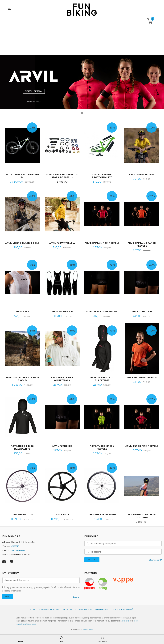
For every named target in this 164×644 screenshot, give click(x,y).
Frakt (33, 610)
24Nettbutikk (87, 630)
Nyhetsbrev (101, 610)
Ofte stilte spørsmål (122, 610)
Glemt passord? (155, 561)
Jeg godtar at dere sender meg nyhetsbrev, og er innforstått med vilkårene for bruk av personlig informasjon (41, 590)
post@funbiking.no (18, 551)
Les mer (76, 597)
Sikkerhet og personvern (77, 610)
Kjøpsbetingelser (49, 610)
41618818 (15, 547)
